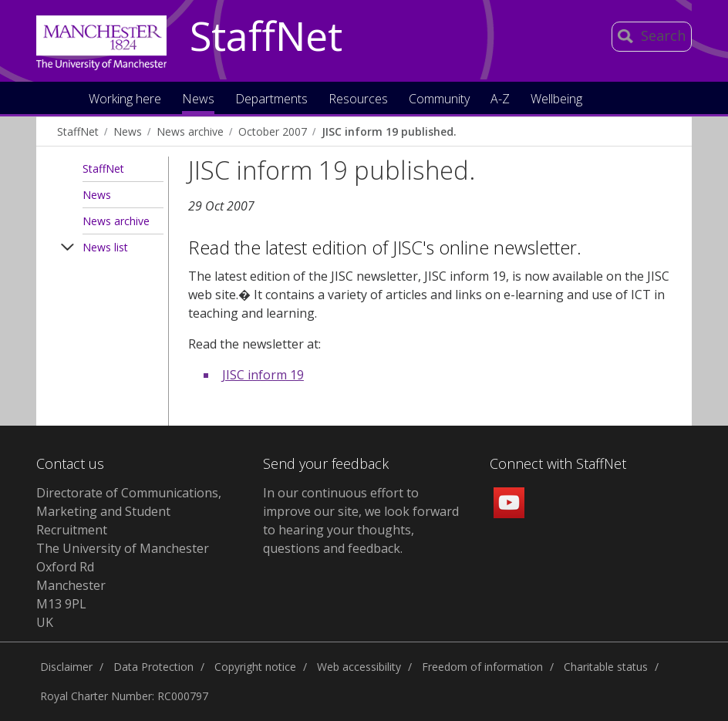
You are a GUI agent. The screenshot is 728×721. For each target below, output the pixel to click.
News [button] (198, 100)
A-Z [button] (500, 100)
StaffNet (266, 37)
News (128, 131)
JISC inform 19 (263, 375)
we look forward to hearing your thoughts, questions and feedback (361, 530)
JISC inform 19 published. (389, 131)
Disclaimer (66, 667)
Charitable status (606, 667)
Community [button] (439, 100)
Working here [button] (125, 100)
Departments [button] (271, 100)
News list (105, 247)
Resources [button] (358, 100)
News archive (190, 131)
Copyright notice (255, 667)
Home (61, 98)
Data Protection (153, 667)
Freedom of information (482, 667)
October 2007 (273, 131)
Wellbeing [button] (556, 100)
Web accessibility (359, 667)
